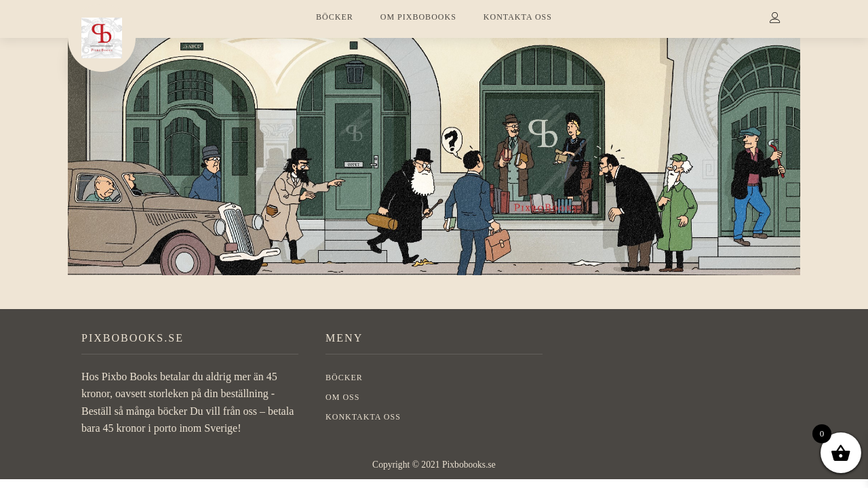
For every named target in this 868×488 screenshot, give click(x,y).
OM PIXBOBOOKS (418, 17)
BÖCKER (335, 17)
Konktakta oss (363, 417)
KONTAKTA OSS (518, 17)
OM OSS (342, 397)
